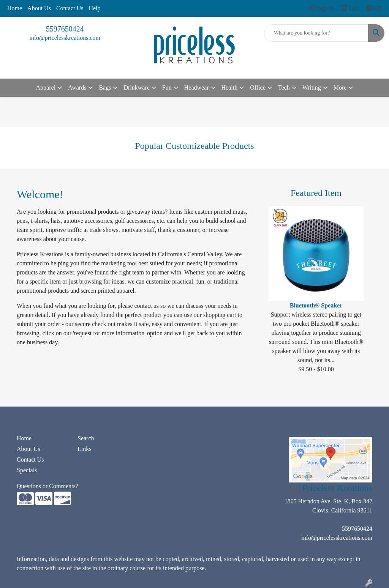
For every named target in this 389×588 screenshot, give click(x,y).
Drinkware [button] (136, 87)
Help (94, 8)
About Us (39, 8)
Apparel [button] (46, 87)
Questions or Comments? (47, 486)
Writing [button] (312, 87)
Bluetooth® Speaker (316, 305)
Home (15, 8)
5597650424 (65, 29)
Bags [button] (105, 87)
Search (86, 438)
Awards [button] (77, 87)
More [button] (340, 87)
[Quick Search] (316, 33)
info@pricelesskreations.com (65, 38)
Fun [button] (167, 87)
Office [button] (258, 87)
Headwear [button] (197, 87)
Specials (27, 470)
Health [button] (230, 87)
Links (84, 449)
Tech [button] (284, 87)
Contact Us (70, 8)
